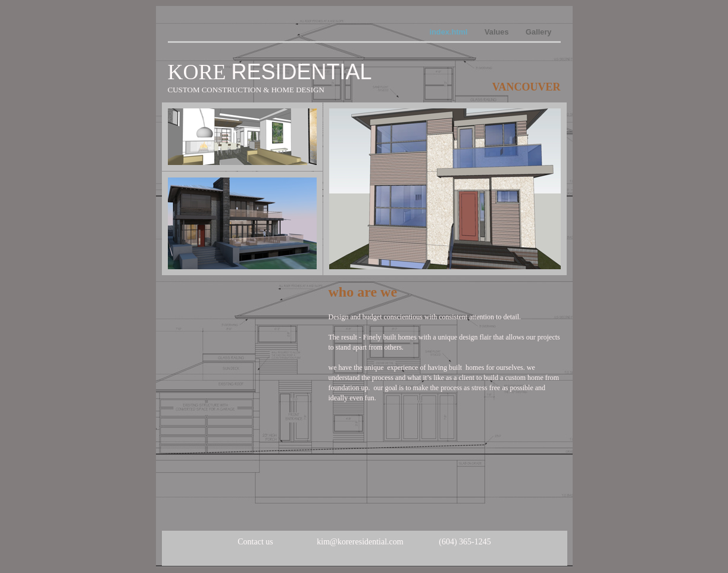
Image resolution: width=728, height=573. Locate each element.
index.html (449, 32)
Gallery (538, 32)
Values (498, 32)
